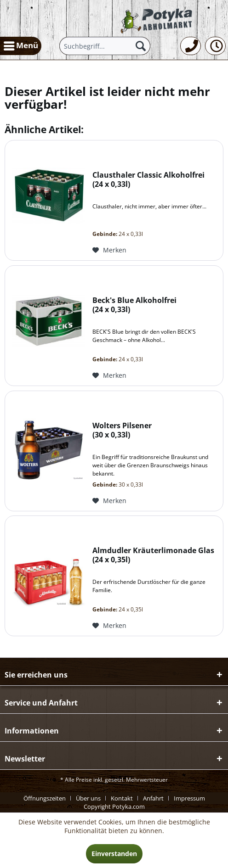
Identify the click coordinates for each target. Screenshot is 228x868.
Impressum (189, 798)
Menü (21, 45)
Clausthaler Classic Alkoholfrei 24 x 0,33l (148, 180)
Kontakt (122, 798)
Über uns (88, 798)
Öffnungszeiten (45, 798)
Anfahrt (153, 798)
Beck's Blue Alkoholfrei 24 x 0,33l (134, 305)
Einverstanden (114, 854)
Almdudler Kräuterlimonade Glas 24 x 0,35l (153, 555)
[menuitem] (21, 46)
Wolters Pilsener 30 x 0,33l (122, 430)
